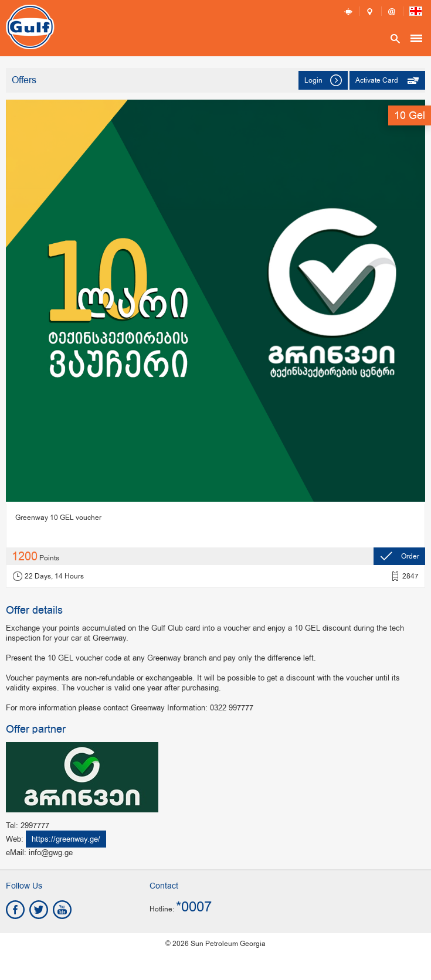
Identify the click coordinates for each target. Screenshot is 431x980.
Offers (24, 81)
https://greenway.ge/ (66, 839)
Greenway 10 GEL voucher (58, 518)
